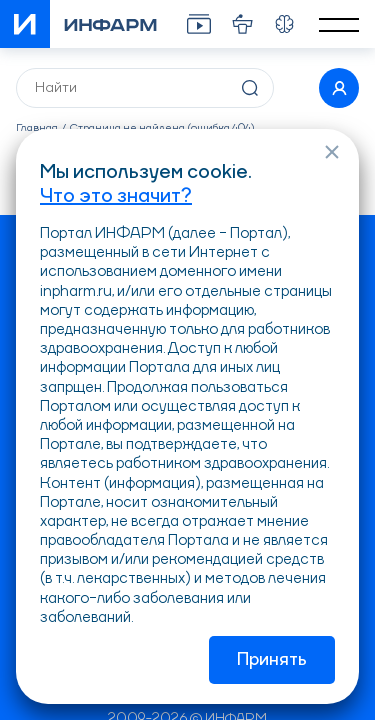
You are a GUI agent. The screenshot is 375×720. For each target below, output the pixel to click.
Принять (272, 660)
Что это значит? (116, 197)
